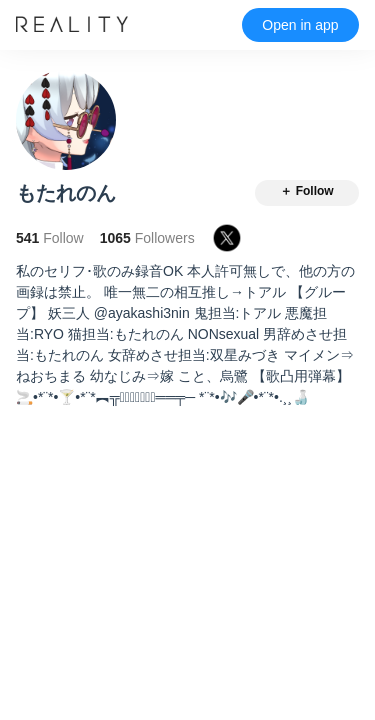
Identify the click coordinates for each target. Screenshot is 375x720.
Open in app (300, 25)
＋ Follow (306, 191)
